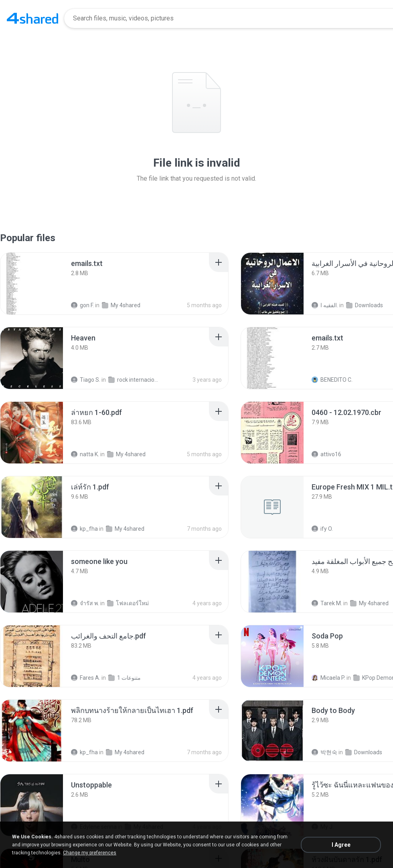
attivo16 (326, 454)
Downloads (365, 305)
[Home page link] (32, 18)
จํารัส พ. (85, 603)
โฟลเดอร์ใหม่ (128, 603)
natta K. (85, 454)
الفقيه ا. (325, 305)
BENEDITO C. (332, 380)
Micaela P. (328, 678)
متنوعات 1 (125, 678)
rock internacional (135, 380)
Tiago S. (86, 380)
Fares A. (86, 678)
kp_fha (84, 529)
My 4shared (121, 305)
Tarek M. (327, 603)
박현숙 (324, 752)
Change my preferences (90, 853)
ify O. (322, 529)
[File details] (32, 284)
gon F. (82, 305)
